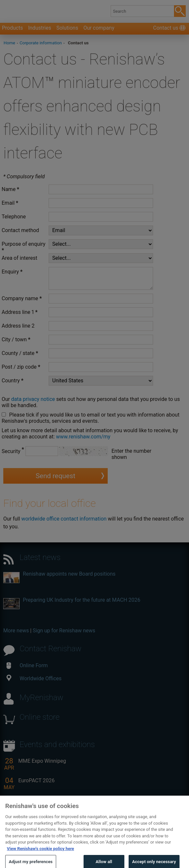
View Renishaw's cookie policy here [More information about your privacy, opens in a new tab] (40, 855)
